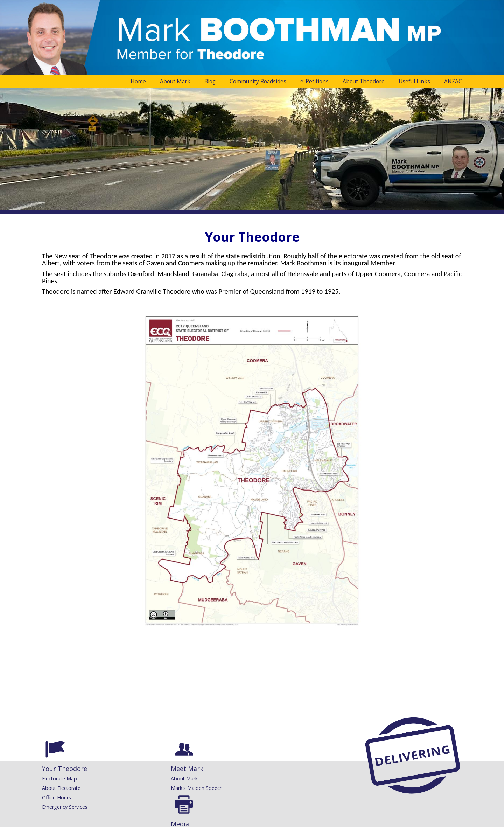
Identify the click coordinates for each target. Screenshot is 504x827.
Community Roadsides (258, 81)
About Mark (175, 81)
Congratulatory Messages (295, 779)
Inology (275, 822)
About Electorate (61, 788)
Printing (274, 807)
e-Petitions (314, 81)
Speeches (202, 788)
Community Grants (287, 788)
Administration (56, 822)
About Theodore (364, 81)
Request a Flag (282, 797)
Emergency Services (65, 807)
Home (138, 81)
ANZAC (453, 81)
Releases (201, 779)
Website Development (242, 822)
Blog (210, 81)
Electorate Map (59, 779)
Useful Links (414, 81)
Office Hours (57, 797)
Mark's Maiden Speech (142, 788)
